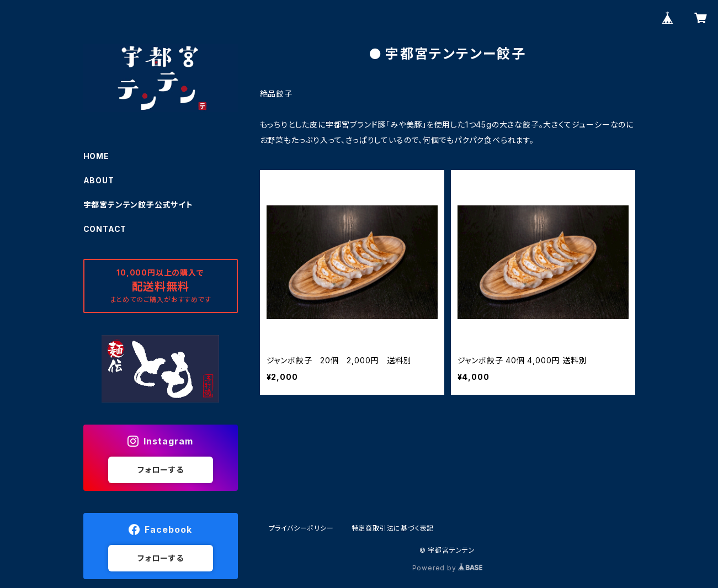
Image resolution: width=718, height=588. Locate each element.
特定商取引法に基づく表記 (393, 528)
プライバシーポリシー (301, 528)
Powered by (448, 568)
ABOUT (99, 180)
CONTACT (105, 229)
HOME (96, 156)
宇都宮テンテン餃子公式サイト (138, 205)
